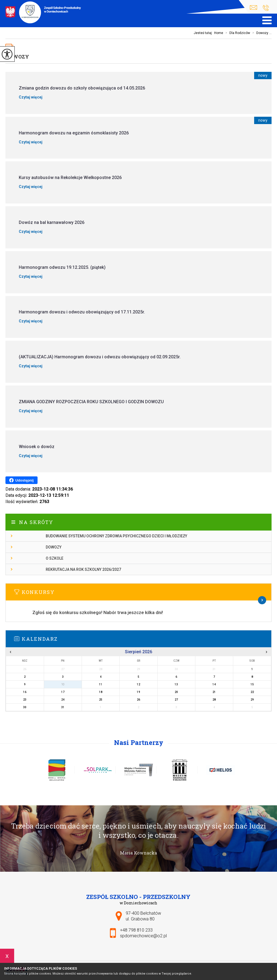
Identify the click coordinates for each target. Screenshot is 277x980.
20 (176, 692)
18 (101, 692)
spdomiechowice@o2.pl (253, 8)
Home (219, 33)
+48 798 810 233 (266, 8)
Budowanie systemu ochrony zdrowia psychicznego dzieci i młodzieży (116, 536)
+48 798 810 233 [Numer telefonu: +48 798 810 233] (136, 930)
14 (214, 684)
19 (138, 692)
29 (252, 700)
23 (25, 700)
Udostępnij (21, 480)
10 (63, 684)
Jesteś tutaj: (204, 33)
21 (214, 692)
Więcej (138, 600)
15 (252, 684)
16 (25, 692)
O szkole (55, 558)
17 (63, 692)
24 (63, 700)
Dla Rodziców (237, 33)
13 (176, 684)
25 (101, 700)
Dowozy (17, 57)
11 (101, 684)
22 (252, 692)
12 (138, 684)
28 (214, 700)
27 (176, 700)
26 (138, 700)
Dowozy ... (261, 33)
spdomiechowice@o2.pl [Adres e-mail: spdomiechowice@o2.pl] (143, 936)
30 (25, 707)
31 (63, 707)
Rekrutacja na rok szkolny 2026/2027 (83, 569)
